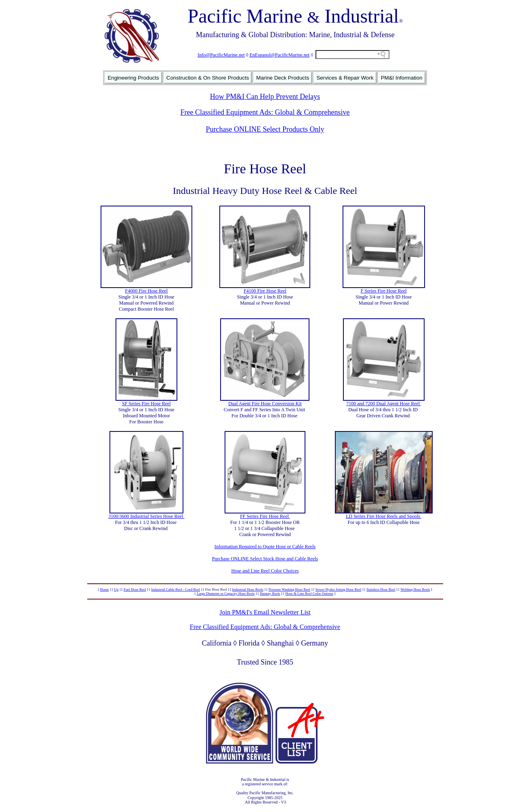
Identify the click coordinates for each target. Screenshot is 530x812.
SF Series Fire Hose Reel (146, 404)
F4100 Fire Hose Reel (265, 291)
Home (105, 589)
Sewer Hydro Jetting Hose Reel (338, 589)
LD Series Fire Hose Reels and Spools (384, 516)
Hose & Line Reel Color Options (309, 593)
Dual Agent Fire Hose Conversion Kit (265, 404)
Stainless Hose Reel (381, 589)
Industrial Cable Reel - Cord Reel (176, 589)
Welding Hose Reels (415, 589)
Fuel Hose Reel (135, 589)
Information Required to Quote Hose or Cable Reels (265, 547)
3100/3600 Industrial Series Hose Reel (146, 516)
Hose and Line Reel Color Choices (265, 571)
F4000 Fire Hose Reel (147, 291)
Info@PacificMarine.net (221, 55)
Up (116, 589)
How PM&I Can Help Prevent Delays (265, 97)
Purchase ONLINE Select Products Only (265, 129)
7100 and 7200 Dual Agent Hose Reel (384, 404)
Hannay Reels (270, 593)
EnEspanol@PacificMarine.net (280, 55)
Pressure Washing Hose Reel (289, 589)
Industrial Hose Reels (248, 589)
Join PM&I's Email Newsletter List (265, 612)
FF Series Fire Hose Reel (265, 516)
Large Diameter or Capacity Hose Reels (226, 593)
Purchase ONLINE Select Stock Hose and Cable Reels (265, 559)
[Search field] (352, 55)
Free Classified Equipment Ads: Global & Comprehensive (265, 112)
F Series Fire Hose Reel (384, 291)
